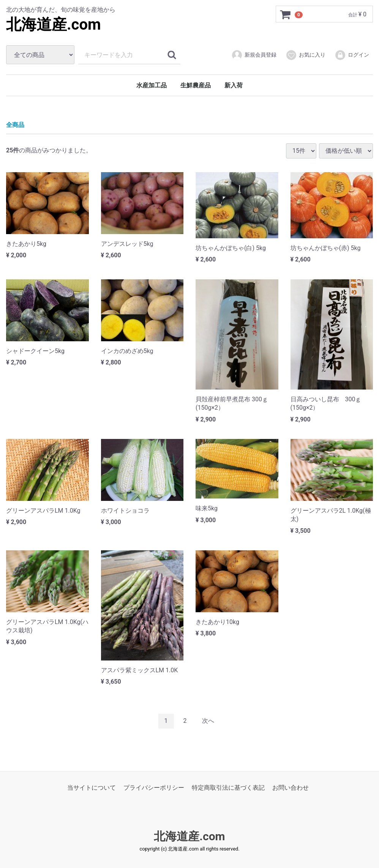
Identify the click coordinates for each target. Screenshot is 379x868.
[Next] (208, 721)
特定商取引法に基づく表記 (228, 787)
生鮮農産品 (196, 85)
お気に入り (306, 55)
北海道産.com (54, 25)
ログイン (352, 55)
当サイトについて (92, 787)
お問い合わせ (291, 787)
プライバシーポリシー (154, 787)
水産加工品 (152, 85)
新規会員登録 (254, 55)
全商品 (15, 125)
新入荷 (234, 85)
